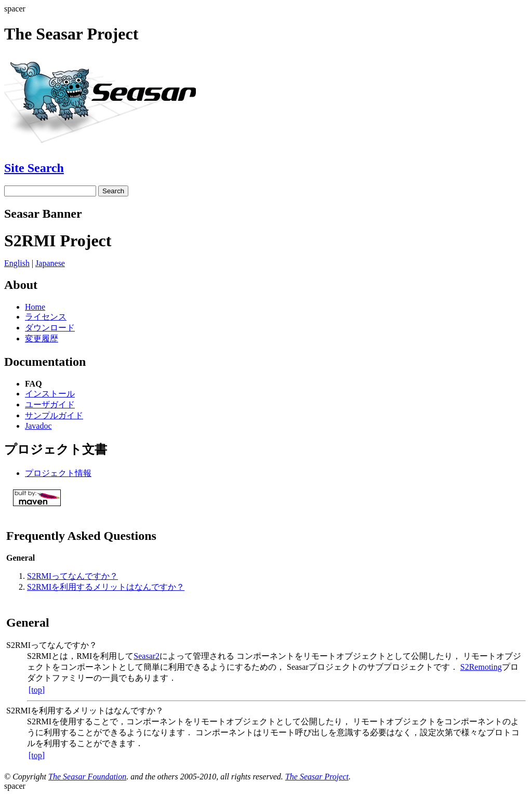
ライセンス (46, 317)
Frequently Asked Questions (81, 536)
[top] (37, 690)
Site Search (34, 168)
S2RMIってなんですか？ (72, 576)
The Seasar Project (317, 777)
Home (35, 307)
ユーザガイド (50, 405)
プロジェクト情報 (58, 473)
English (17, 263)
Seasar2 (147, 656)
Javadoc (38, 426)
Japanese (50, 263)
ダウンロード (50, 328)
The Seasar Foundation (87, 777)
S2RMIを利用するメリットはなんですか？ (106, 587)
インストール (50, 394)
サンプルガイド (54, 415)
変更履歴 (42, 339)
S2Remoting (481, 667)
